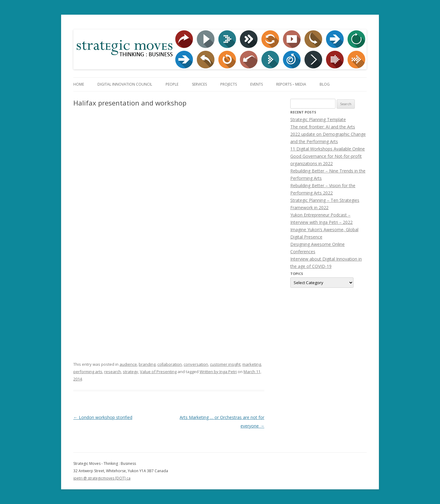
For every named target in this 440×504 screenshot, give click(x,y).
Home (79, 84)
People (172, 84)
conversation (196, 364)
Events (257, 84)
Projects (229, 84)
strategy (130, 372)
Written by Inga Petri (218, 372)
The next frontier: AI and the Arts (323, 127)
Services (199, 84)
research (113, 372)
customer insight (225, 364)
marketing (252, 364)
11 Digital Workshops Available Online (328, 149)
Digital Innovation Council (125, 84)
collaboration (170, 364)
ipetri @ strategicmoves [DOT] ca (102, 478)
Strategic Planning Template (318, 119)
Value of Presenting (158, 372)
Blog (325, 84)
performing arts (88, 372)
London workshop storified (103, 417)
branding (147, 364)
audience (128, 364)
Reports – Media (291, 84)
